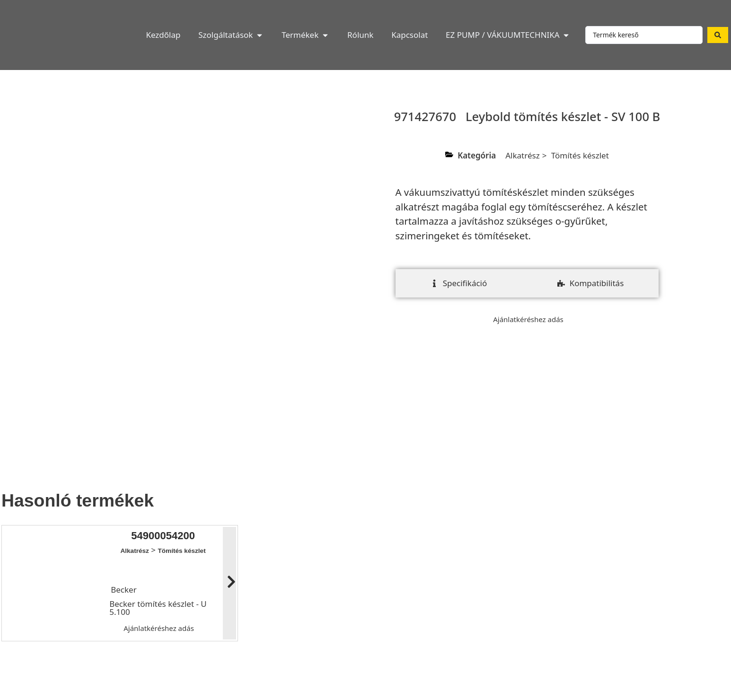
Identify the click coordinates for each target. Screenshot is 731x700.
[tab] (459, 283)
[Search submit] (718, 35)
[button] (231, 35)
